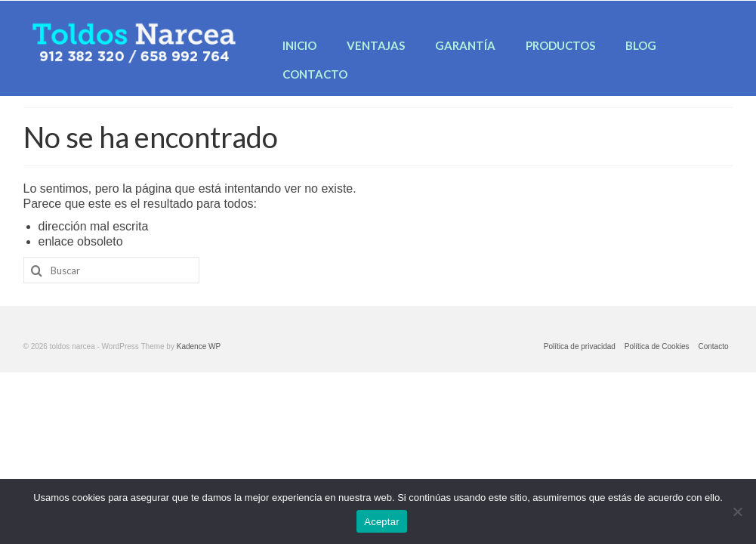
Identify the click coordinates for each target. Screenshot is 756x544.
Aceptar (382, 522)
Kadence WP (199, 346)
